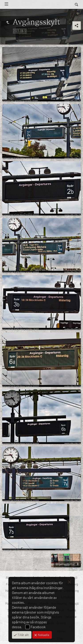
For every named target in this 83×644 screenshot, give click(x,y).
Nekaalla (43, 635)
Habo (9, 591)
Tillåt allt (23, 635)
